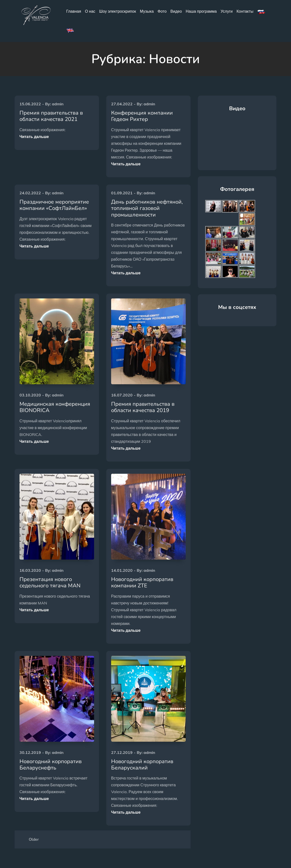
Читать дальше (34, 137)
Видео (176, 11)
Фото (162, 11)
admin (58, 104)
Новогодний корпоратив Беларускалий (142, 765)
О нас (90, 11)
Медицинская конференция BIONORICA (55, 407)
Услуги (227, 11)
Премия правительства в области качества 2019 (143, 407)
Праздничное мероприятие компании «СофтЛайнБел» (54, 205)
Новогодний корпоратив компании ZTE (142, 582)
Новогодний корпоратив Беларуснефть (51, 765)
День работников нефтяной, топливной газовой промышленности (147, 208)
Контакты (245, 11)
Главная (74, 11)
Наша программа (201, 11)
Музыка (147, 11)
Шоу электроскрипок (118, 11)
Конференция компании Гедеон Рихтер (142, 116)
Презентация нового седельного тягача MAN (50, 582)
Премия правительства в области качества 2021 (51, 116)
